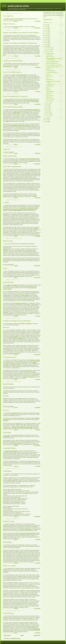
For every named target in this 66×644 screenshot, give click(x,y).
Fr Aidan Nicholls (16, 210)
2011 (46, 43)
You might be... (9, 16)
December (49, 48)
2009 (46, 46)
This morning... (9, 613)
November (49, 50)
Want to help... (8, 241)
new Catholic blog (15, 413)
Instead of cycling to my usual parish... (17, 321)
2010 (46, 44)
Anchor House (28, 372)
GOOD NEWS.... (9, 384)
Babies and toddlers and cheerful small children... (22, 33)
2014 (46, 37)
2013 (46, 39)
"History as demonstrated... (13, 61)
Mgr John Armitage (29, 377)
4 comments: (38, 407)
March (48, 112)
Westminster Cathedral (32, 110)
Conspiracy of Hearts (20, 303)
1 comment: (38, 92)
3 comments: (38, 21)
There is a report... (10, 566)
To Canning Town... (10, 357)
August (48, 103)
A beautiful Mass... (10, 448)
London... (7, 202)
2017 (46, 32)
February (49, 114)
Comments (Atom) (16, 638)
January (48, 116)
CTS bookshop (32, 628)
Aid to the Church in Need (28, 533)
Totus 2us (10, 480)
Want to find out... (10, 24)
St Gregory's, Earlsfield (25, 324)
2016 (46, 34)
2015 (46, 35)
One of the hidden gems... (13, 72)
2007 (46, 120)
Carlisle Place (16, 112)
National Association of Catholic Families (20, 363)
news (11, 152)
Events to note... (9, 521)
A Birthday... (8, 471)
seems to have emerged (32, 100)
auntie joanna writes (18, 6)
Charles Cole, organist (16, 443)
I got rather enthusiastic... (13, 167)
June (48, 107)
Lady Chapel (25, 295)
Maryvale (5, 249)
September (49, 53)
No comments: (38, 28)
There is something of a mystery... (16, 96)
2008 (46, 118)
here (17, 130)
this (11, 19)
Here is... (6, 410)
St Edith (36, 229)
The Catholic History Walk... (13, 107)
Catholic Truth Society (13, 285)
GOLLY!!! (6, 149)
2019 (46, 28)
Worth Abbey (7, 436)
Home (22, 635)
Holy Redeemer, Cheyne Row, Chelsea (19, 125)
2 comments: (38, 56)
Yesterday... (7, 432)
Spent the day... (9, 282)
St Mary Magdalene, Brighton (15, 338)
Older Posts (37, 635)
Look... (6, 268)
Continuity (29, 529)
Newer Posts (7, 635)
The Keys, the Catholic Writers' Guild (30, 159)
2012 (46, 41)
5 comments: (38, 153)
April (48, 110)
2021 (46, 25)
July (47, 105)
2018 (46, 30)
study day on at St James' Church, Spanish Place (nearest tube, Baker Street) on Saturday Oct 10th (21, 208)
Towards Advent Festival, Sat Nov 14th (22, 427)
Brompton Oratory (22, 75)
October (48, 51)
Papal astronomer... (10, 156)
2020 (46, 26)
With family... (8, 542)
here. (33, 27)
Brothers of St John (35, 360)
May (47, 108)
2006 (46, 122)
